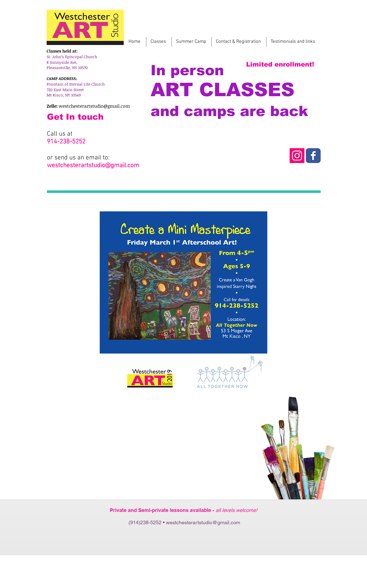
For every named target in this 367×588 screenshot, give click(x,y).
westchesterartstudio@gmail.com (94, 106)
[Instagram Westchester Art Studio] (313, 156)
